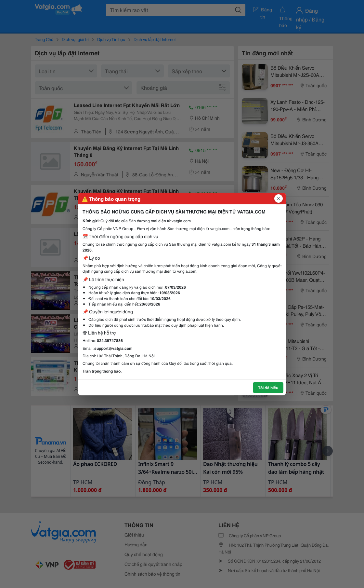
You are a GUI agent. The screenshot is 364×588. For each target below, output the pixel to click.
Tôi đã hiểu (268, 387)
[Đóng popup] (279, 198)
